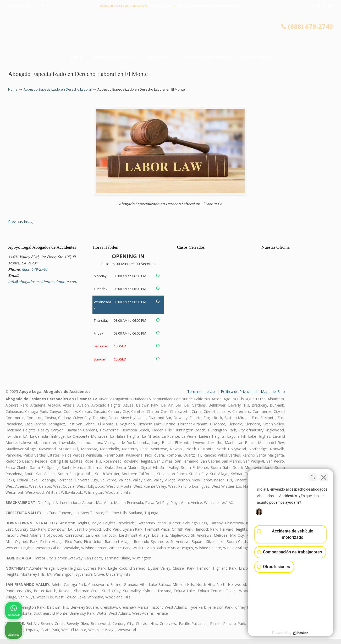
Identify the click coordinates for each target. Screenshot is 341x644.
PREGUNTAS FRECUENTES (32, 6)
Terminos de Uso (202, 396)
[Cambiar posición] (313, 477)
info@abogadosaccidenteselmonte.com (209, 6)
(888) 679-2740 (160, 6)
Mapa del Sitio (273, 396)
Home (13, 89)
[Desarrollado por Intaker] (296, 633)
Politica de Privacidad (239, 396)
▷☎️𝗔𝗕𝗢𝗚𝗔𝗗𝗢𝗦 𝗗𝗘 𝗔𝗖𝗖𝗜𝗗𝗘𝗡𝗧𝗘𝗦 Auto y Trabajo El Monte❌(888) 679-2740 (170, 33)
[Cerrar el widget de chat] (324, 477)
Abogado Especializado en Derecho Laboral (58, 89)
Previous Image (21, 227)
